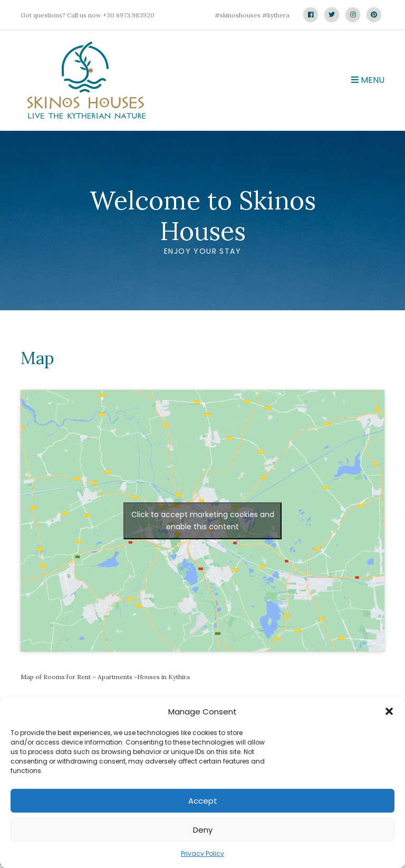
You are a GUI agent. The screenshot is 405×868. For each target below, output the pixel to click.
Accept (203, 801)
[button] (389, 711)
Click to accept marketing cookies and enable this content (203, 521)
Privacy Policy (202, 853)
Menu (368, 80)
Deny (203, 830)
